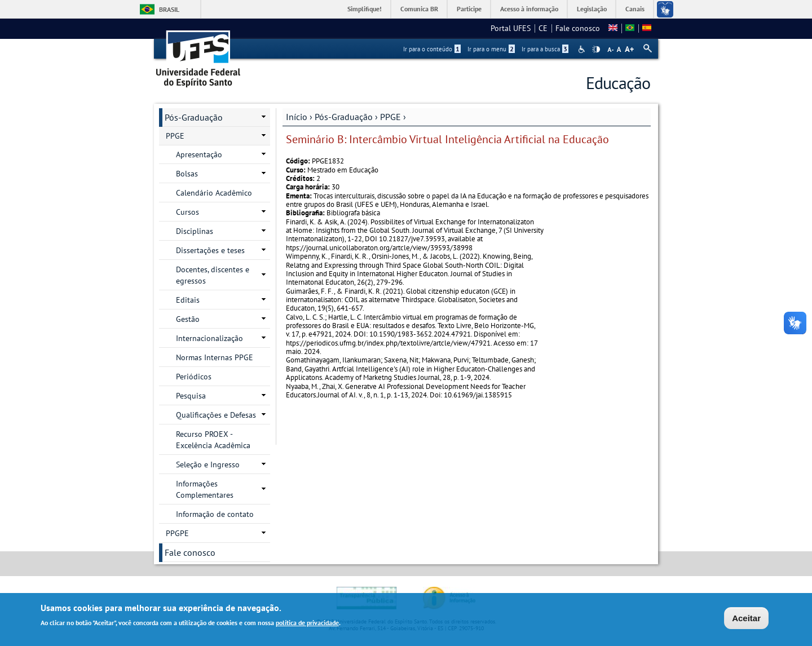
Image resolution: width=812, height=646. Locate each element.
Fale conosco (578, 28)
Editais (188, 300)
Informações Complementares (205, 489)
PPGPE (177, 533)
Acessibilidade (583, 49)
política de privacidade (307, 624)
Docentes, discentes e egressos (213, 275)
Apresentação (199, 154)
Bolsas (187, 174)
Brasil (169, 9)
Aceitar (746, 619)
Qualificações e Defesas (216, 415)
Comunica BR (419, 9)
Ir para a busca (545, 49)
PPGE (390, 117)
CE (543, 28)
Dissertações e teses (210, 250)
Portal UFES (511, 28)
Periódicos (194, 377)
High (596, 50)
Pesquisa (191, 396)
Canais (635, 9)
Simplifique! (365, 9)
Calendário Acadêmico (214, 193)
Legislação (592, 9)
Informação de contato (215, 514)
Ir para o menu (491, 49)
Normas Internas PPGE (215, 357)
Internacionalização (209, 338)
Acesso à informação (529, 9)
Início (297, 117)
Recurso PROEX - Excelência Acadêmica (213, 440)
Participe (469, 9)
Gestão (188, 319)
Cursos (187, 212)
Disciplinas (195, 231)
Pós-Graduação (344, 117)
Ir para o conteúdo (432, 49)
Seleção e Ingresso (208, 464)
